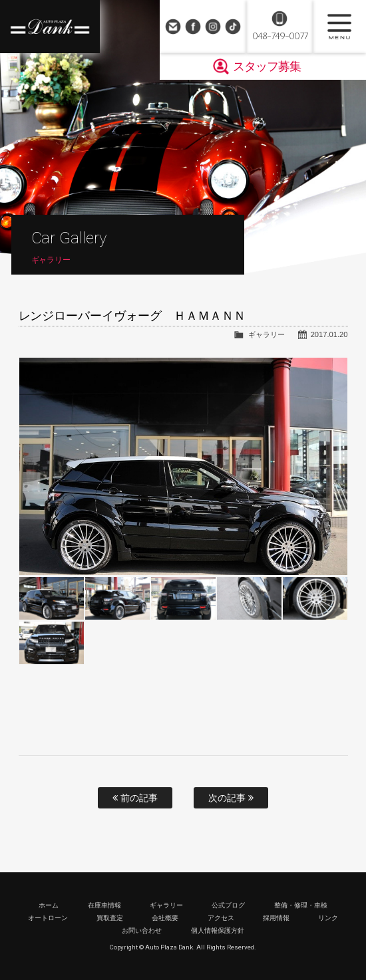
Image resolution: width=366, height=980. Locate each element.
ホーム (49, 905)
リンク (328, 918)
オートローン (48, 918)
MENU (339, 27)
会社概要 (165, 918)
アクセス (221, 918)
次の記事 (231, 798)
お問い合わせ (173, 27)
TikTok (233, 27)
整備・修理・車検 (301, 905)
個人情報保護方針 (218, 930)
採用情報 (276, 918)
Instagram (213, 27)
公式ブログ (228, 905)
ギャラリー (267, 334)
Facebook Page (193, 27)
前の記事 (135, 798)
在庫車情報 (104, 905)
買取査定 (110, 918)
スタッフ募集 (267, 66)
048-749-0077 (280, 36)
